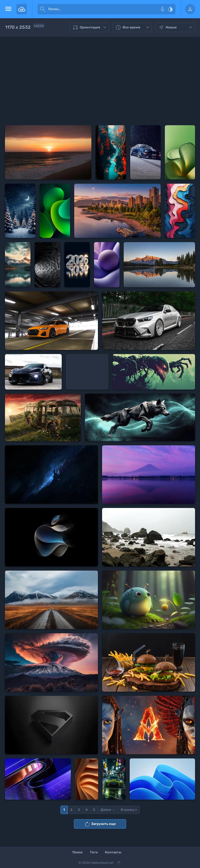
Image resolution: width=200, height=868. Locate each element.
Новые (176, 27)
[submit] (43, 9)
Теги (94, 852)
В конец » (129, 810)
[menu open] (8, 9)
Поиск (77, 852)
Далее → (108, 810)
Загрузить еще (100, 824)
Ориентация (90, 27)
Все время (133, 27)
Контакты (113, 852)
